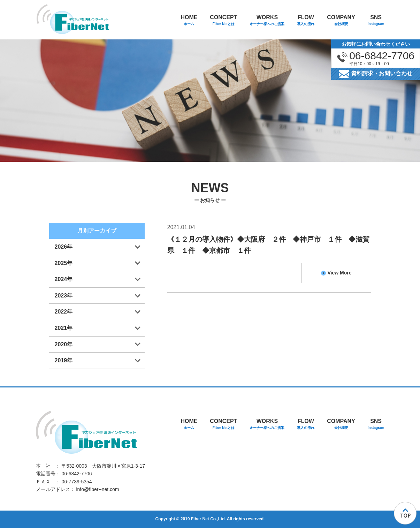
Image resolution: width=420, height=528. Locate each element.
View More (336, 273)
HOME (189, 21)
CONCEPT (223, 21)
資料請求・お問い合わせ (376, 74)
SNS (376, 21)
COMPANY (341, 21)
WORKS (267, 21)
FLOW (306, 21)
